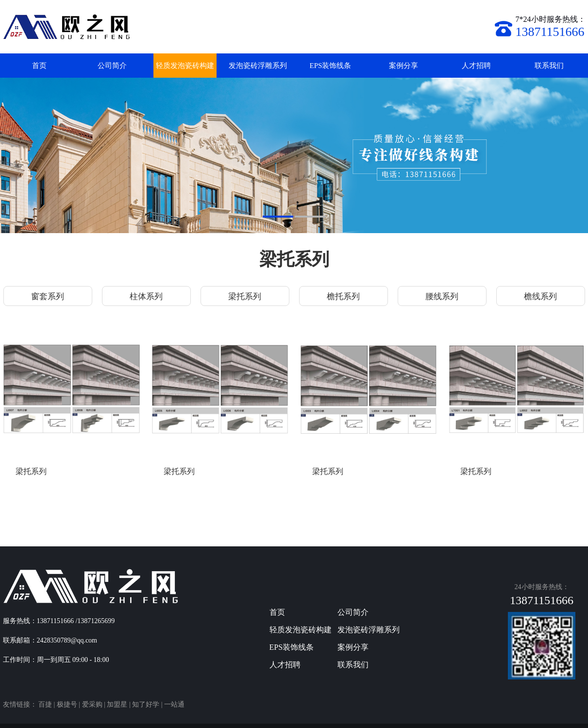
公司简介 (112, 66)
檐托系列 (343, 296)
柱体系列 (146, 296)
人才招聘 (476, 66)
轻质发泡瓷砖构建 (185, 66)
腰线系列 (442, 296)
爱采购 (92, 704)
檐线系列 (540, 296)
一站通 (174, 704)
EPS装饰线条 (331, 66)
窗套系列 (48, 296)
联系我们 (549, 66)
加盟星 (117, 704)
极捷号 (67, 704)
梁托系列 (245, 296)
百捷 (45, 704)
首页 (39, 66)
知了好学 (146, 704)
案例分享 (403, 66)
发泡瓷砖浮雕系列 (258, 66)
